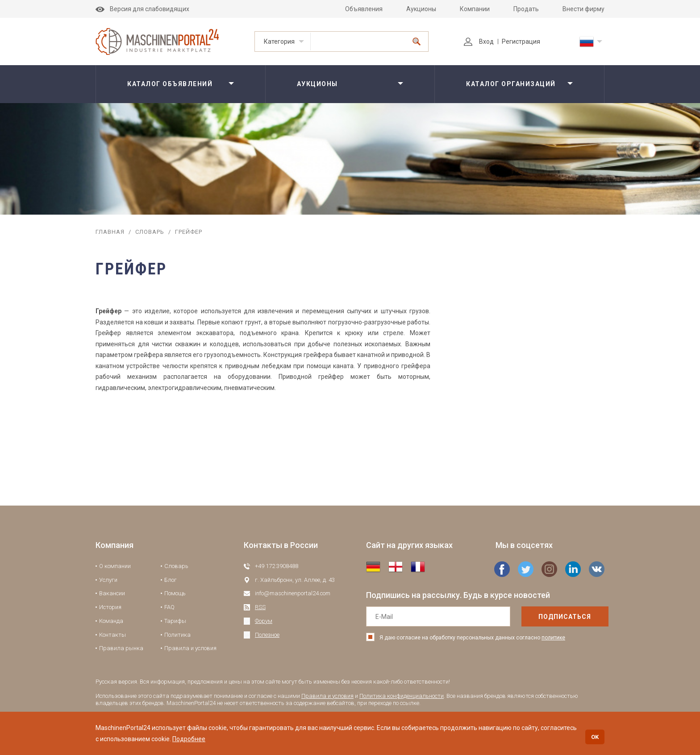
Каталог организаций (511, 84)
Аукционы (421, 9)
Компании (475, 9)
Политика (177, 635)
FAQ (169, 607)
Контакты (112, 635)
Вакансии (112, 593)
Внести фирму (583, 9)
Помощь (175, 593)
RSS (260, 607)
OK (595, 737)
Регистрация (521, 41)
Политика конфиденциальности (402, 696)
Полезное (267, 635)
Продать (526, 9)
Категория (279, 41)
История (110, 607)
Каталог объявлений (170, 84)
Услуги (108, 580)
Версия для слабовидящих (142, 9)
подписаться (546, 617)
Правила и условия (190, 648)
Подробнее (189, 739)
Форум (264, 621)
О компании (115, 566)
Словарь (150, 232)
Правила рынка (121, 648)
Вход (479, 41)
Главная (110, 232)
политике (553, 638)
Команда (111, 621)
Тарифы (175, 621)
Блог (171, 580)
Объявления (364, 9)
